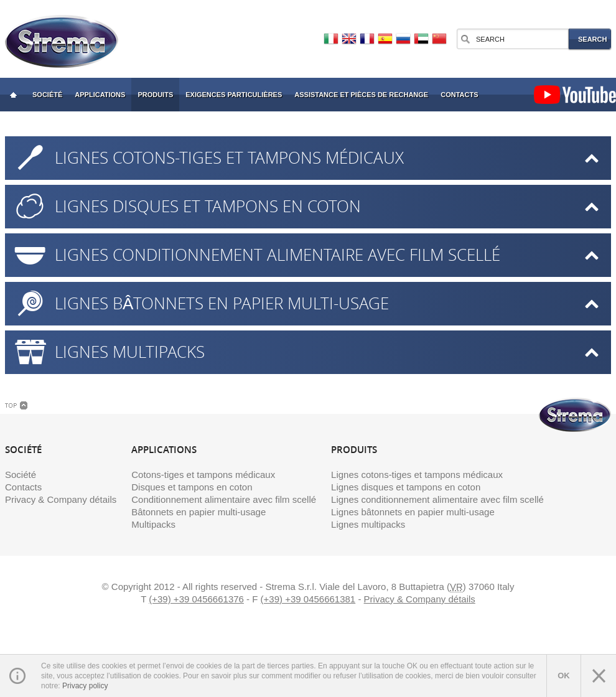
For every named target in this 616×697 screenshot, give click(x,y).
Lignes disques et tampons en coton (208, 206)
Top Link (16, 405)
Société (47, 95)
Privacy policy (85, 686)
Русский (403, 39)
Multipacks (153, 524)
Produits (155, 95)
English (349, 39)
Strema (575, 415)
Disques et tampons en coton (192, 487)
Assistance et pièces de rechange (361, 95)
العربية (421, 39)
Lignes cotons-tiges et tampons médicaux (229, 158)
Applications (100, 95)
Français (367, 39)
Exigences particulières (234, 95)
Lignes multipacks (130, 352)
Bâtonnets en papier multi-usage (198, 512)
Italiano (331, 39)
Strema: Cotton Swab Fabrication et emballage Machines (13, 95)
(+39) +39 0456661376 (196, 599)
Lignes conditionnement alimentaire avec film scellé (278, 255)
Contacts (459, 95)
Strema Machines (62, 41)
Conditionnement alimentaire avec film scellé (224, 499)
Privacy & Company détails (61, 499)
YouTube (575, 95)
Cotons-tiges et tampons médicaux (203, 475)
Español (385, 39)
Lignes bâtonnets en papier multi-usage (222, 303)
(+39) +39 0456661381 (308, 599)
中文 (439, 39)
